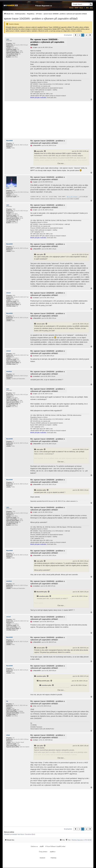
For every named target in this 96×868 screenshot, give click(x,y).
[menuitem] (45, 14)
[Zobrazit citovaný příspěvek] (45, 151)
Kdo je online (9, 832)
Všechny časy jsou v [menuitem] (81, 840)
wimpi (8, 735)
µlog (91, 8)
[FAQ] (62, 840)
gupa (38, 151)
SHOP (76, 8)
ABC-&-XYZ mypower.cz (73, 197)
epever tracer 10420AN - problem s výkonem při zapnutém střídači (41, 19)
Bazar (81, 8)
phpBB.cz (53, 852)
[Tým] (68, 840)
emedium (9, 372)
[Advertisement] (48, 120)
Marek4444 (9, 141)
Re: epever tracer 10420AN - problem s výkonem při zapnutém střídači (47, 42)
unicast (8, 293)
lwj (7, 701)
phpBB (42, 846)
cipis (8, 39)
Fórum (71, 8)
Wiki (87, 8)
